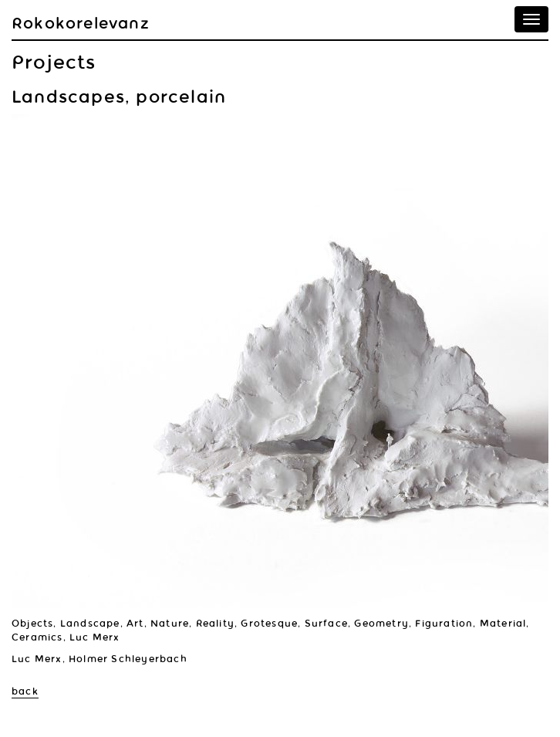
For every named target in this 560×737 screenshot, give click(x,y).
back (25, 692)
